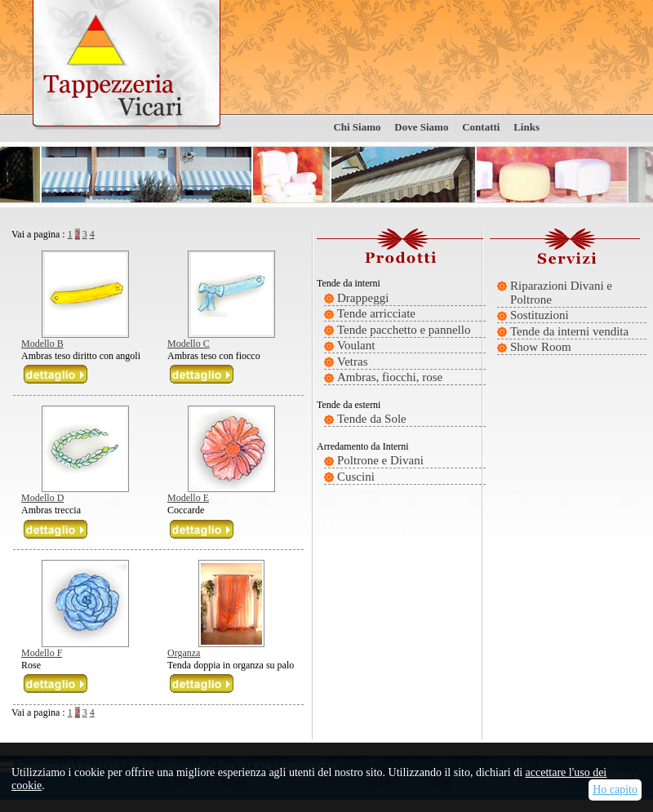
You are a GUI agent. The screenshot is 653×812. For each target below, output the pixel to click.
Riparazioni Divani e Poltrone (561, 293)
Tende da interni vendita (569, 331)
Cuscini (356, 477)
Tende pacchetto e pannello (404, 330)
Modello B (42, 344)
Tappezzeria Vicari (127, 65)
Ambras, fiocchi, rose (390, 377)
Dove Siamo (421, 127)
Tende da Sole (372, 419)
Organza (184, 653)
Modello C (189, 344)
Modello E (188, 498)
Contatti (481, 127)
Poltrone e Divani (380, 460)
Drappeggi (363, 298)
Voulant (356, 345)
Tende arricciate (376, 313)
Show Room (541, 347)
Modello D (42, 498)
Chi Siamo (357, 127)
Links (526, 127)
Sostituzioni (540, 315)
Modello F (42, 653)
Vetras (353, 362)
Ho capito (615, 790)
